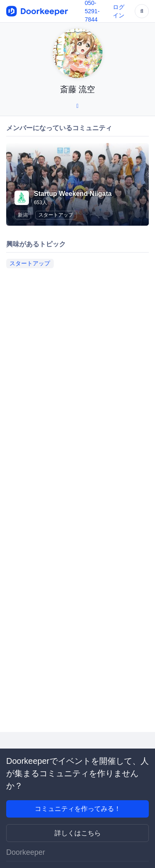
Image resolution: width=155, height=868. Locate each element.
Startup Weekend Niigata (73, 194)
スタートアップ (56, 215)
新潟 (23, 215)
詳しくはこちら (78, 833)
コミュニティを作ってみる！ (78, 809)
